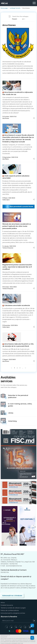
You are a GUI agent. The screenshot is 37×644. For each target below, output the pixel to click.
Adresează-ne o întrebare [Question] (12, 596)
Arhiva (3, 603)
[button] (31, 625)
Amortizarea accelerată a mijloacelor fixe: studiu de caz (18, 93)
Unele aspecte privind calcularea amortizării (16, 177)
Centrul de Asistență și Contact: (14, 570)
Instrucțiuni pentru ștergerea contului (13, 613)
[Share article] (34, 118)
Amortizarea (26, 8)
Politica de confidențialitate (10, 610)
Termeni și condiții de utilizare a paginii (13, 608)
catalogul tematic (15, 8)
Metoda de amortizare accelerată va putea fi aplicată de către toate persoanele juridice (17, 226)
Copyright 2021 (4, 637)
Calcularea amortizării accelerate (16, 305)
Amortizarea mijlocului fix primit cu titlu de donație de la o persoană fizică (18, 345)
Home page (4, 8)
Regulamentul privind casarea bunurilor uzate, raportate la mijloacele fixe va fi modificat (17, 267)
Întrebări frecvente (7, 605)
